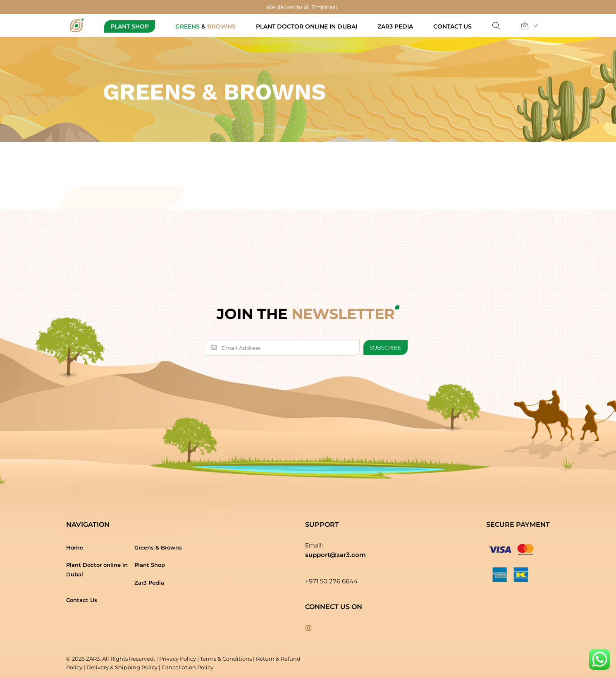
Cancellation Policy (187, 667)
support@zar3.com (335, 555)
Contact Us (452, 26)
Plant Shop (130, 26)
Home (75, 547)
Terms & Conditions (226, 659)
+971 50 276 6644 (331, 581)
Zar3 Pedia (395, 26)
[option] (308, 167)
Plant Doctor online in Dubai (307, 26)
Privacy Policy (178, 659)
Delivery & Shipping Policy (122, 667)
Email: (314, 545)
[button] (525, 26)
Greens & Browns (158, 547)
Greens (205, 26)
